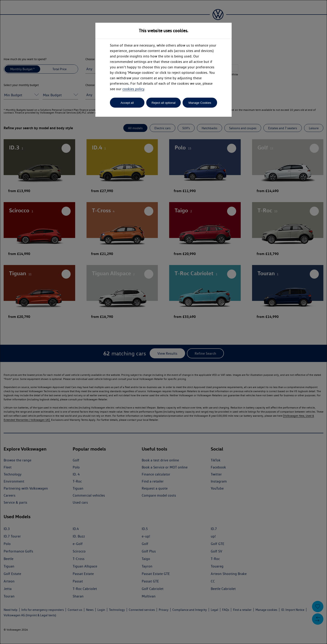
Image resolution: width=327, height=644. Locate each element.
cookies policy (133, 89)
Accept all (127, 103)
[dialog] (163, 322)
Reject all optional (163, 103)
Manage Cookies (200, 103)
